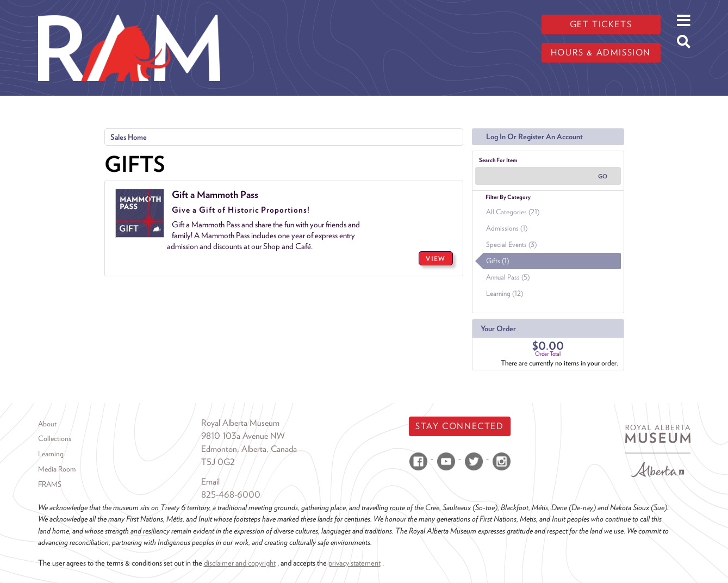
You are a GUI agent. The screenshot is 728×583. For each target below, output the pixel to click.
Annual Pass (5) (508, 277)
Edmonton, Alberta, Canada (249, 449)
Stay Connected (459, 426)
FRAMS (50, 484)
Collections (55, 438)
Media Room (57, 469)
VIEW (435, 259)
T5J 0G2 (218, 462)
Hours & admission (601, 52)
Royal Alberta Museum (240, 423)
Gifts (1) (497, 261)
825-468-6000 (231, 495)
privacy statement (354, 563)
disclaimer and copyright (240, 563)
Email (210, 482)
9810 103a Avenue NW (243, 436)
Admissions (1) (507, 228)
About (47, 424)
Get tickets (601, 24)
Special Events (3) (511, 244)
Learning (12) (505, 293)
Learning (51, 454)
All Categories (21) (513, 212)
